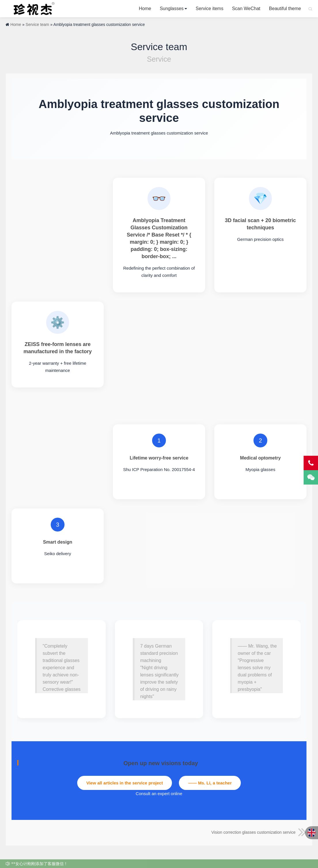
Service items (209, 8)
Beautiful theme (285, 8)
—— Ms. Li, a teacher (210, 783)
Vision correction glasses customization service (259, 832)
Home (145, 8)
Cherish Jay (32, 9)
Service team (37, 24)
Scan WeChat (246, 8)
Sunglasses (172, 8)
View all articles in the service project (125, 783)
